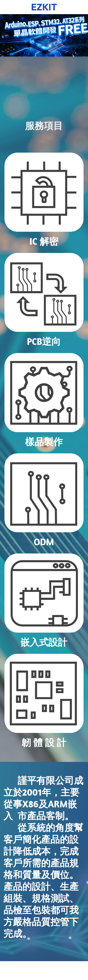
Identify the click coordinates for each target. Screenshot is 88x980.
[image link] (44, 192)
